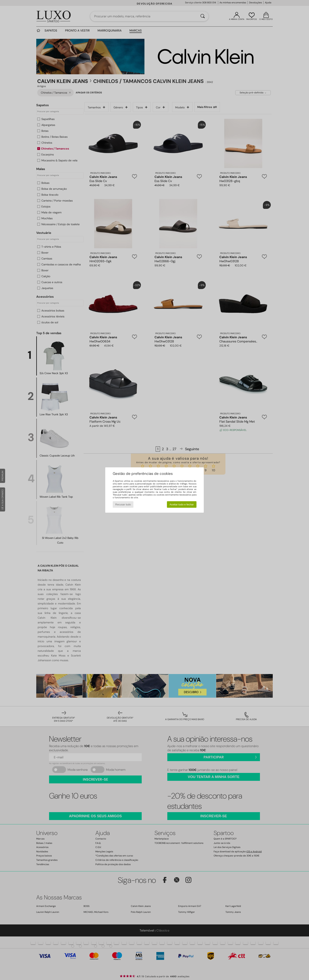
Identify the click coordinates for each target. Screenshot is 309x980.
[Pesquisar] (203, 16)
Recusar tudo (123, 504)
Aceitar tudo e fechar (182, 504)
